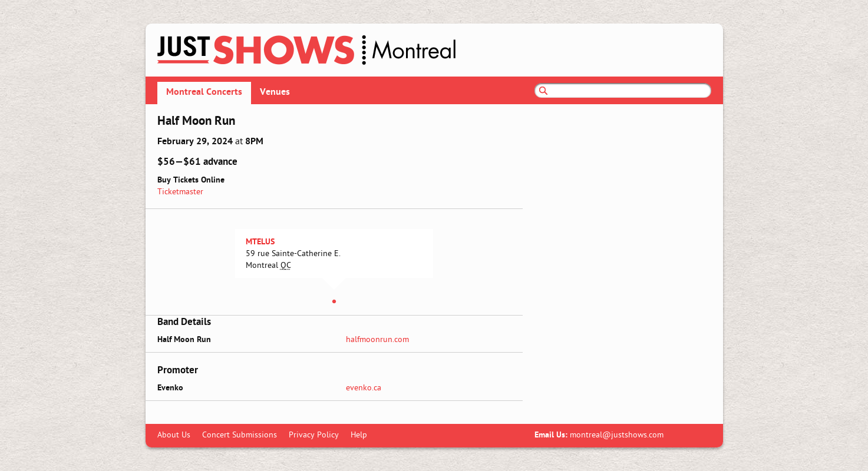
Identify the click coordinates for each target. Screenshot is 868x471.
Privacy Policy (314, 435)
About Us (174, 435)
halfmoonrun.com (377, 340)
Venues (275, 92)
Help (359, 435)
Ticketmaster (180, 192)
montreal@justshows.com (617, 435)
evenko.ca (364, 388)
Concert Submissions (240, 435)
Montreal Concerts (204, 92)
